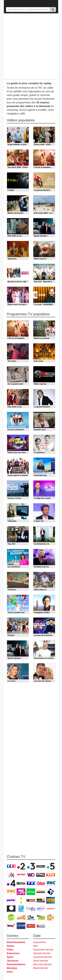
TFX (51, 875)
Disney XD (41, 917)
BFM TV (41, 900)
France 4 (11, 883)
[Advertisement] (31, 46)
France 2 (21, 866)
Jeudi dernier (41, 961)
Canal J (21, 917)
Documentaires (16, 964)
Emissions (13, 953)
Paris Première (41, 892)
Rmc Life (21, 892)
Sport (10, 957)
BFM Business (51, 900)
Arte (21, 875)
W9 (31, 875)
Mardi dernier (41, 968)
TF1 (11, 866)
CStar (21, 883)
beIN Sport (31, 909)
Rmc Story (11, 892)
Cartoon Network (31, 917)
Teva (31, 892)
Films (10, 950)
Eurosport (41, 909)
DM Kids (51, 917)
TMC (41, 875)
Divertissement (16, 942)
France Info (21, 900)
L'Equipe (51, 909)
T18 (51, 892)
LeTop (11, 926)
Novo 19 (11, 900)
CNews (31, 900)
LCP (21, 926)
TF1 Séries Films (31, 883)
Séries (11, 946)
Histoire (41, 926)
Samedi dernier (42, 953)
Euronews (11, 909)
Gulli (11, 917)
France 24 (21, 909)
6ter (41, 883)
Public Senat (31, 926)
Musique (12, 968)
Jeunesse (13, 961)
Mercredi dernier (42, 964)
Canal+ (41, 866)
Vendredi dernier (43, 957)
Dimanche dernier (43, 950)
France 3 (31, 866)
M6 (11, 875)
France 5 (51, 866)
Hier (35, 946)
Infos (10, 972)
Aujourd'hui (40, 942)
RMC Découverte (51, 883)
